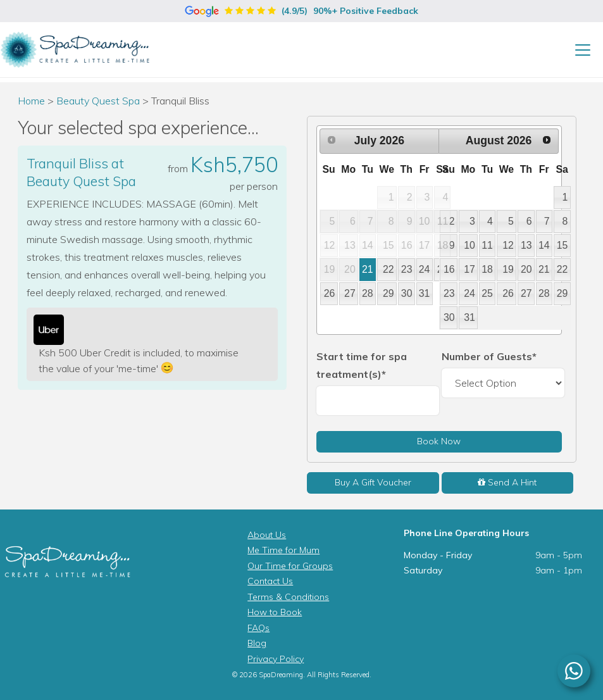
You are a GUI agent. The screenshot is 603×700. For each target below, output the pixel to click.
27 (350, 293)
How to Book (275, 612)
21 (368, 269)
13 (526, 245)
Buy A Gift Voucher (373, 482)
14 (544, 245)
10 (469, 245)
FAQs (258, 628)
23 (407, 269)
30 (407, 293)
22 (389, 269)
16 (449, 269)
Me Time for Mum (283, 550)
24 (425, 269)
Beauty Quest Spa (99, 101)
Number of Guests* (489, 356)
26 (330, 293)
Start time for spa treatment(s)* (362, 365)
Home (31, 101)
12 (508, 245)
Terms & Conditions (288, 597)
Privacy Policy (276, 659)
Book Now (439, 441)
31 (425, 293)
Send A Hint (507, 482)
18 (487, 269)
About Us (267, 535)
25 (487, 293)
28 (368, 293)
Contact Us (270, 581)
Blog (257, 643)
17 (469, 269)
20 (526, 269)
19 (508, 269)
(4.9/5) (301, 11)
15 (563, 245)
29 (389, 293)
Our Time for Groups (290, 566)
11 (487, 245)
